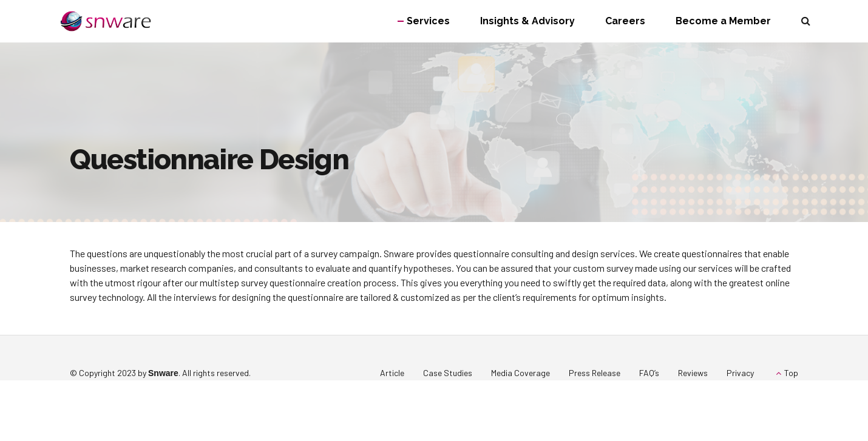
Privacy (740, 373)
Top (791, 373)
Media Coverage (520, 373)
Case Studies (448, 373)
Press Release (595, 373)
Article (392, 373)
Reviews (693, 373)
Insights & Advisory (527, 21)
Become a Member (723, 21)
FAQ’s (649, 373)
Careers (625, 21)
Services (428, 21)
